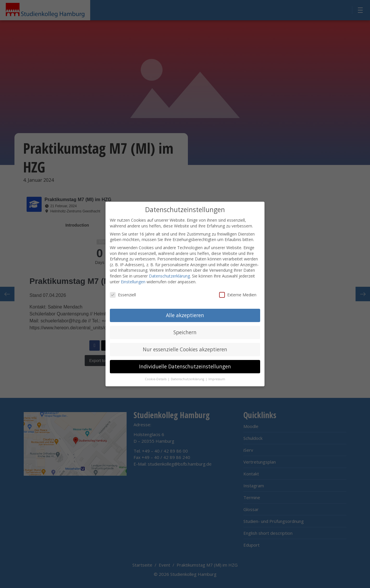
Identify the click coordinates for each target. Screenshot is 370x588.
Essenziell (123, 294)
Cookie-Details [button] (156, 378)
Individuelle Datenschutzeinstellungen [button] (185, 366)
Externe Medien (238, 294)
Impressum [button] (217, 378)
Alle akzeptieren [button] (185, 315)
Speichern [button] (185, 332)
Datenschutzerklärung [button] (188, 378)
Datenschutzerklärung (169, 275)
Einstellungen (133, 281)
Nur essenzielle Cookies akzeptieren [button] (185, 349)
